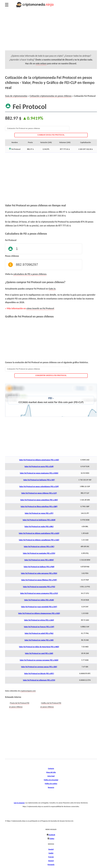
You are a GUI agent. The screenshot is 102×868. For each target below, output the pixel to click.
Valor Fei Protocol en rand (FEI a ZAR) (39, 653)
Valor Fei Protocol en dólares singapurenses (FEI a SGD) (39, 613)
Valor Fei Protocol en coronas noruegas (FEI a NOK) (39, 660)
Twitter (52, 839)
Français (51, 857)
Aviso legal (51, 776)
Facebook (52, 835)
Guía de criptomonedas (16, 96)
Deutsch (51, 861)
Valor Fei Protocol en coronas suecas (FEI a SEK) (39, 667)
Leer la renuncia (19, 803)
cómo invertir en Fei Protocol (40, 308)
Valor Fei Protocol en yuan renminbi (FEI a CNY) (39, 607)
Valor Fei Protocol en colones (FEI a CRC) (39, 547)
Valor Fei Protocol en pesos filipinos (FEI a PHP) (39, 580)
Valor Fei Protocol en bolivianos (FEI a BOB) (39, 520)
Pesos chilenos (12, 256)
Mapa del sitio (51, 772)
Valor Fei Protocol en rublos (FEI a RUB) (39, 600)
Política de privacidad (51, 780)
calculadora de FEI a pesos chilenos (30, 274)
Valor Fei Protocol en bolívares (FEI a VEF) (39, 480)
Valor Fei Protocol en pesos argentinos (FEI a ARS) (39, 500)
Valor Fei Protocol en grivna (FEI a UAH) (39, 620)
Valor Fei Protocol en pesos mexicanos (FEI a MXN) (39, 473)
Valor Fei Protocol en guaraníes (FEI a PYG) (39, 587)
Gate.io (52, 289)
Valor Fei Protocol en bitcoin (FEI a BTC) (39, 673)
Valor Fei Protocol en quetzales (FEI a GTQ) (39, 553)
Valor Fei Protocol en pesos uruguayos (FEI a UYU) (39, 593)
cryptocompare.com (28, 691)
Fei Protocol (11, 240)
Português (51, 864)
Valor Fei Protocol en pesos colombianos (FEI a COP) (39, 486)
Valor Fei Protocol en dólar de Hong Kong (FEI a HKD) (39, 647)
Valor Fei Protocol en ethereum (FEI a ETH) (39, 680)
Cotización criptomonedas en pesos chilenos (51, 96)
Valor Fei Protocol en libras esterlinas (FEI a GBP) (39, 506)
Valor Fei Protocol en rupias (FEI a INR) (39, 640)
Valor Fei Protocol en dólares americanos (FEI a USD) (39, 460)
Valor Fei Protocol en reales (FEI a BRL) (39, 527)
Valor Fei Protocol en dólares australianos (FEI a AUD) (39, 533)
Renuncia (51, 787)
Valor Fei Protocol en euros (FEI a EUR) (39, 466)
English (51, 853)
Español (51, 849)
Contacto (51, 768)
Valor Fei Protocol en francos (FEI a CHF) (39, 627)
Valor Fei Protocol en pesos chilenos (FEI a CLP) (39, 493)
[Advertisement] (51, 32)
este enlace (41, 63)
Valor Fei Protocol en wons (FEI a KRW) (39, 560)
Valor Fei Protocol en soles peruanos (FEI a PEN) (39, 573)
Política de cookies (51, 784)
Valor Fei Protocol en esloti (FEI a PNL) (39, 633)
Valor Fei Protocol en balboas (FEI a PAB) (39, 567)
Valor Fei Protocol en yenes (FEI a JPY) (39, 513)
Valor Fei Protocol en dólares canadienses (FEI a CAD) (39, 540)
